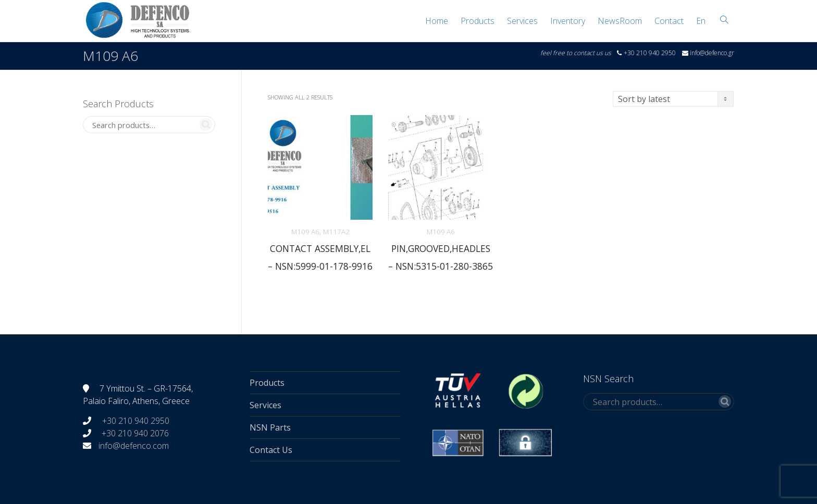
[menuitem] (701, 21)
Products (478, 21)
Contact (669, 21)
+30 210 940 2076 (135, 433)
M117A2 (336, 232)
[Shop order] (673, 99)
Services (522, 21)
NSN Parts (270, 427)
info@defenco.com (134, 446)
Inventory (568, 21)
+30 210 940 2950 (135, 421)
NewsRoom (620, 21)
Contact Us (271, 450)
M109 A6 (305, 232)
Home (437, 21)
